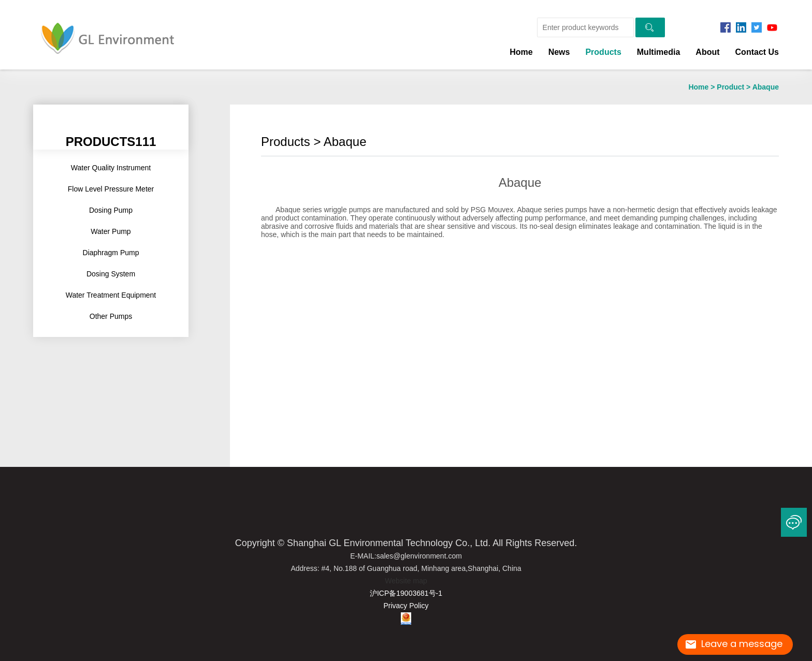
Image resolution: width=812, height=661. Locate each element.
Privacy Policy (406, 606)
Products (603, 52)
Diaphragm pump (111, 253)
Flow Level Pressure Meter (111, 189)
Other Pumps (111, 316)
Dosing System (111, 274)
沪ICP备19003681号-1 (406, 593)
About (707, 52)
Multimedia (659, 52)
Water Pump (111, 231)
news (559, 52)
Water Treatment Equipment (111, 295)
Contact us (757, 52)
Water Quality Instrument (111, 168)
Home (521, 52)
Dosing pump (111, 210)
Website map (406, 581)
